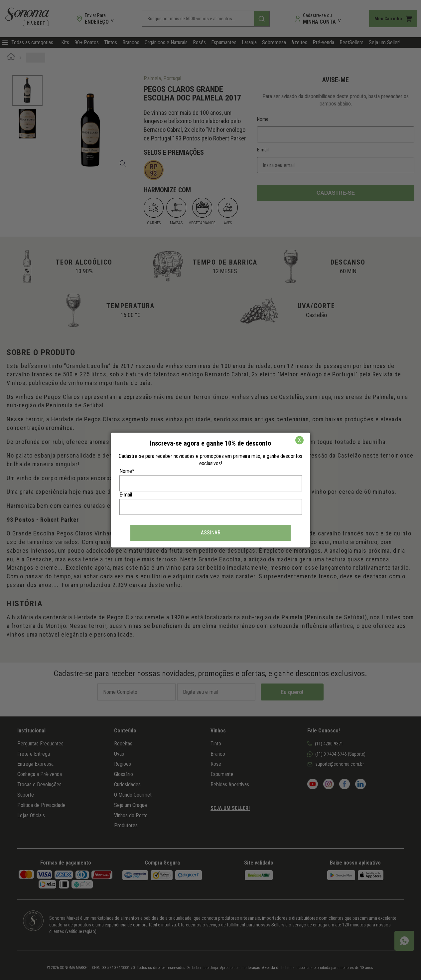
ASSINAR (211, 533)
